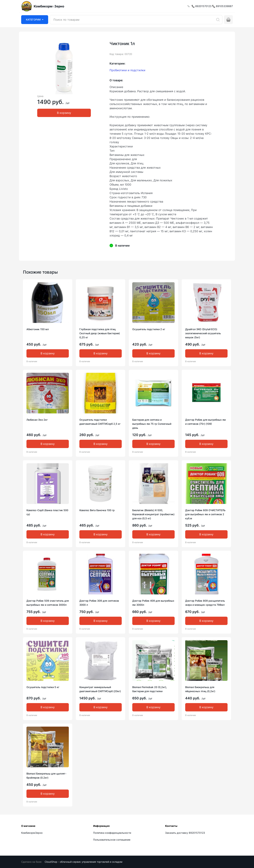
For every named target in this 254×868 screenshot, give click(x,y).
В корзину (64, 113)
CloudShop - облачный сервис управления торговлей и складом (84, 862)
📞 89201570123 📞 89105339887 (212, 6)
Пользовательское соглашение (112, 840)
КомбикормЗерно (32, 833)
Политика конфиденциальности (112, 833)
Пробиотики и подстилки (127, 70)
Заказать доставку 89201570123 (185, 833)
